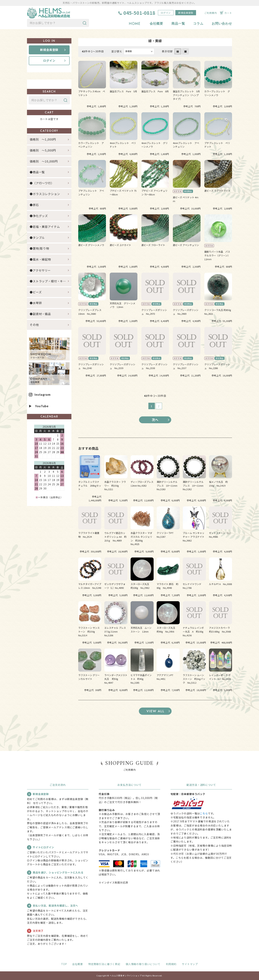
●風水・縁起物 (40, 259)
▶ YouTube (39, 406)
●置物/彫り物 (39, 249)
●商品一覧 (39, 172)
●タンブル (37, 238)
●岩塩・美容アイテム (45, 227)
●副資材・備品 (40, 314)
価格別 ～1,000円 (43, 139)
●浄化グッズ (39, 216)
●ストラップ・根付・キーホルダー (51, 281)
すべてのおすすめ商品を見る (155, 711)
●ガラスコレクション (45, 194)
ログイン (166, 13)
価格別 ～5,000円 (43, 150)
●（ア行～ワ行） (42, 183)
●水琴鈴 (36, 303)
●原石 (34, 205)
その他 (34, 325)
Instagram (43, 394)
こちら (204, 813)
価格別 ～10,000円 (44, 161)
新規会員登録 (186, 13)
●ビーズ (36, 292)
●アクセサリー (40, 270)
